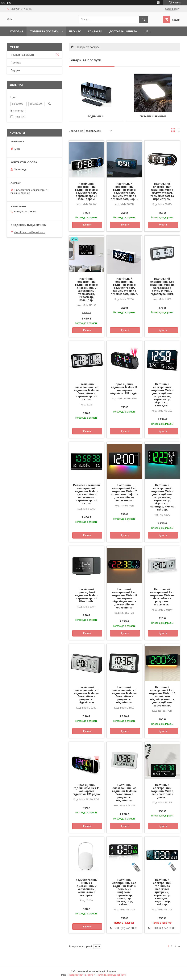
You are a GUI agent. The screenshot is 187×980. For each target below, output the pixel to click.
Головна (17, 31)
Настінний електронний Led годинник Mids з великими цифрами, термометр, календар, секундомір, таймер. (124, 892)
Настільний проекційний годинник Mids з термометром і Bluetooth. (86, 595)
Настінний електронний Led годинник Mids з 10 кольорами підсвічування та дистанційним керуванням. (162, 696)
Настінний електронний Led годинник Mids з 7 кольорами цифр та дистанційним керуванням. (124, 493)
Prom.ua (112, 971)
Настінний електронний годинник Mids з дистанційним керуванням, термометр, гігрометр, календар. (86, 289)
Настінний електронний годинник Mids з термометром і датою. (162, 791)
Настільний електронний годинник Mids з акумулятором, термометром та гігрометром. (162, 191)
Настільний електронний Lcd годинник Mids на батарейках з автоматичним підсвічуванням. (162, 286)
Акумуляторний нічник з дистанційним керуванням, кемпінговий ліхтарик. (87, 888)
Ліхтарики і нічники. (153, 116)
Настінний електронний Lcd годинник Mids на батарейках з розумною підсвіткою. (124, 695)
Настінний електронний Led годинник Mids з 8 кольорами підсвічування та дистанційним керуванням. (124, 598)
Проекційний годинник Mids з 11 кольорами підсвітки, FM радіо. (124, 389)
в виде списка (178, 131)
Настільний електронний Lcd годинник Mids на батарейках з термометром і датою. (86, 392)
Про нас (75, 31)
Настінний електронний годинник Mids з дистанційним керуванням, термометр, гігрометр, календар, (162, 395)
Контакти (95, 31)
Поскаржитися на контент (82, 975)
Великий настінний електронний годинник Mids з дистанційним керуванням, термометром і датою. (86, 494)
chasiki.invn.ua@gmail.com (30, 232)
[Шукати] (143, 19)
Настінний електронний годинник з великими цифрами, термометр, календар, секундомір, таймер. (162, 892)
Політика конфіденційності (111, 975)
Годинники (96, 116)
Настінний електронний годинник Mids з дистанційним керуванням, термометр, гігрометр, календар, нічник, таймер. (162, 497)
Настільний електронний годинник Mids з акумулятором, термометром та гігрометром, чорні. (124, 191)
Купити (87, 225)
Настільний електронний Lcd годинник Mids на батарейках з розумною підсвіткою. (162, 597)
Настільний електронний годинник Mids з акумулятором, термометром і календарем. (86, 191)
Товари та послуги (44, 31)
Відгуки (15, 70)
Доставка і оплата (123, 31)
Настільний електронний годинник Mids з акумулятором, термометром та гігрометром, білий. (124, 286)
